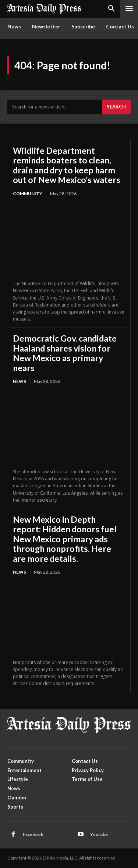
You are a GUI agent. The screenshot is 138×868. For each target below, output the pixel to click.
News (20, 381)
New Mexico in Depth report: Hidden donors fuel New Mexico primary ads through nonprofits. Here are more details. (65, 539)
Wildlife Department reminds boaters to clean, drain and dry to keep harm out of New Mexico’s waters (67, 165)
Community (28, 193)
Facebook (33, 834)
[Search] (116, 107)
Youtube (99, 834)
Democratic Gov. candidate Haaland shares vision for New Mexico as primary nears (65, 353)
